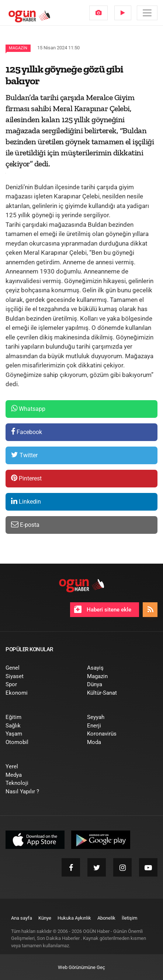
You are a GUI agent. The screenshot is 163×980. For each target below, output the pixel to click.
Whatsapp (28, 408)
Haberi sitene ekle (103, 609)
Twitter (24, 455)
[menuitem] (98, 13)
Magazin (18, 48)
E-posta (25, 524)
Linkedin (26, 501)
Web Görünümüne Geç (81, 967)
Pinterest (26, 478)
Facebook (27, 432)
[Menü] (147, 13)
